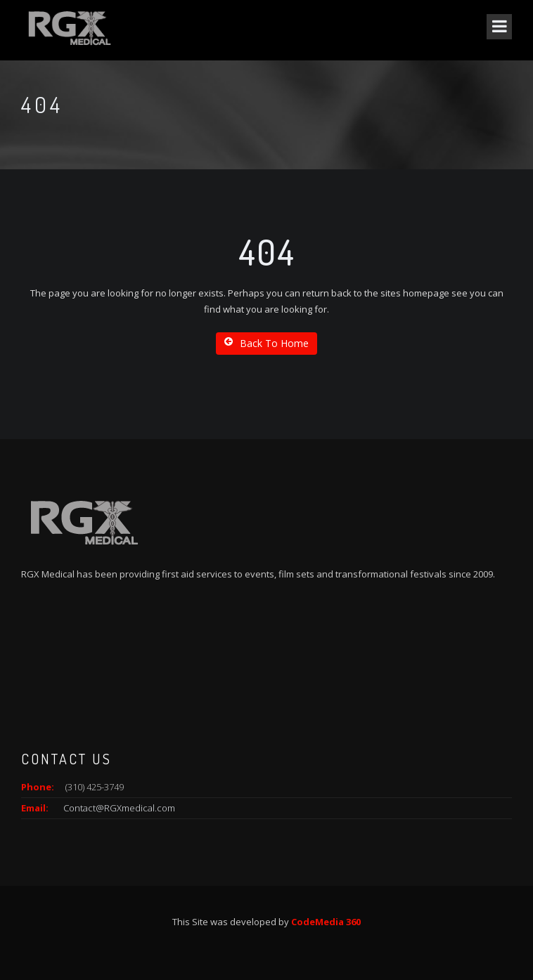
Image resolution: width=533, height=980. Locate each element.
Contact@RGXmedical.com (119, 808)
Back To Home (266, 343)
